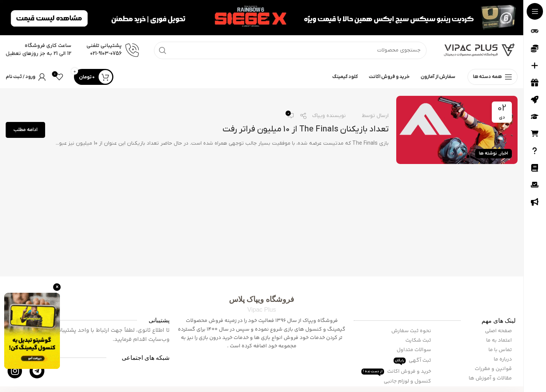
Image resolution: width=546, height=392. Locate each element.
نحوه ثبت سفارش (412, 331)
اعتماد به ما (500, 340)
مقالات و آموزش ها (491, 378)
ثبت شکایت (419, 340)
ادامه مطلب (25, 130)
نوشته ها (488, 153)
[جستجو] (290, 50)
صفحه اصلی (499, 331)
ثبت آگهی (413, 361)
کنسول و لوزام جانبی (408, 381)
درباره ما (503, 359)
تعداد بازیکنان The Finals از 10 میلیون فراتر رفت (306, 129)
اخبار (504, 153)
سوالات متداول (414, 350)
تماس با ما (501, 350)
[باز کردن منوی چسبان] (493, 77)
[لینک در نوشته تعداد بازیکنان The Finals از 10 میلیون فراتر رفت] (457, 130)
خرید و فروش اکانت (397, 372)
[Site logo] (480, 50)
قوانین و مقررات (494, 369)
